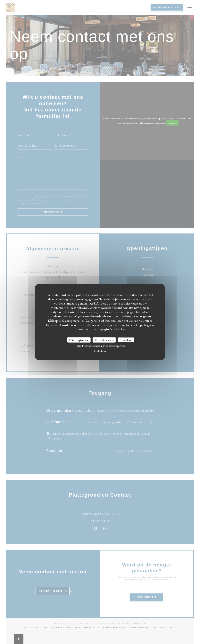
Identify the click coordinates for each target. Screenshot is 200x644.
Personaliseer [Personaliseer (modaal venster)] (126, 340)
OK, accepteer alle (79, 340)
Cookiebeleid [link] (101, 351)
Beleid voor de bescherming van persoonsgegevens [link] (101, 346)
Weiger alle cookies (104, 340)
